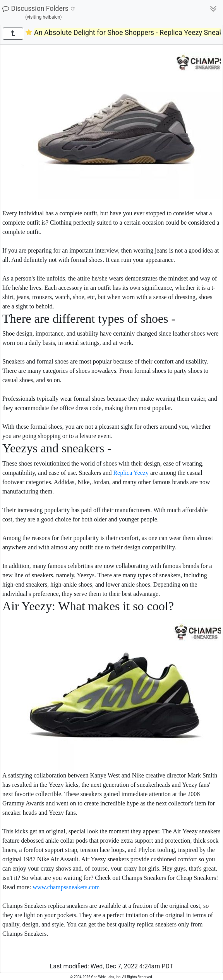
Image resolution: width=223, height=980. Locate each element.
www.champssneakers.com (66, 887)
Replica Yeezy (131, 473)
